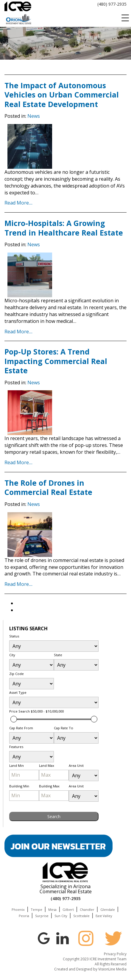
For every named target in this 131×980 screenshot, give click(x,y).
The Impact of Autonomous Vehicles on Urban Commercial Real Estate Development (62, 95)
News (34, 116)
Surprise (42, 916)
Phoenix (18, 909)
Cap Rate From (21, 728)
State (58, 655)
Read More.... (18, 203)
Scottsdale (81, 916)
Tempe (36, 909)
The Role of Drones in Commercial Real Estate (48, 487)
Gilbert (68, 909)
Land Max (47, 765)
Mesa (52, 909)
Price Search (36, 711)
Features (16, 747)
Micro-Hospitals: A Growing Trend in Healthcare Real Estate (64, 228)
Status (14, 636)
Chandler (87, 909)
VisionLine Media (112, 969)
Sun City (61, 916)
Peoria (24, 916)
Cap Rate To (64, 728)
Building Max (49, 786)
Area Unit (76, 765)
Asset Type (18, 692)
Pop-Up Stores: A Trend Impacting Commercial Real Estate (56, 361)
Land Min (17, 765)
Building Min (19, 786)
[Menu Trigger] (125, 18)
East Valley (104, 916)
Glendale (108, 909)
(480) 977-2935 (112, 4)
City (12, 655)
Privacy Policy (115, 954)
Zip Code (17, 674)
